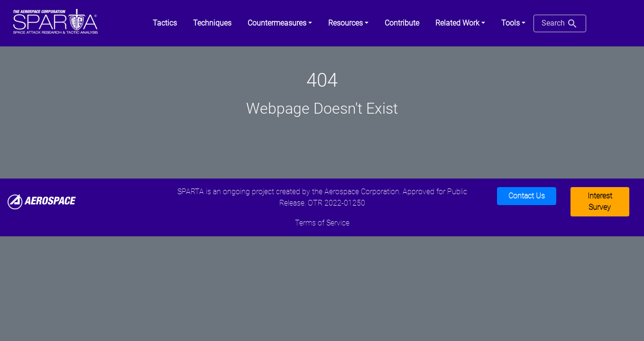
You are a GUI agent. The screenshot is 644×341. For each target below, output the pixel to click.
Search (560, 24)
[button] (280, 23)
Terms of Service (322, 223)
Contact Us (527, 196)
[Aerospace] (42, 201)
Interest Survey (600, 202)
